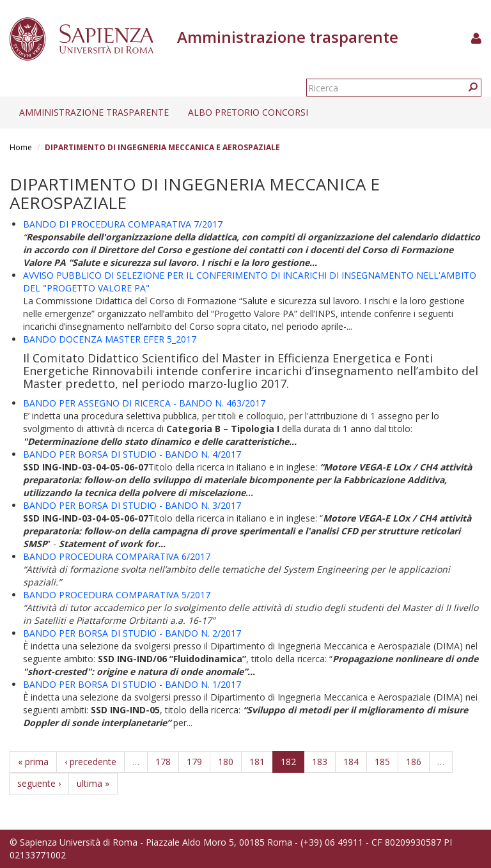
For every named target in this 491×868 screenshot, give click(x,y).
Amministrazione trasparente (94, 112)
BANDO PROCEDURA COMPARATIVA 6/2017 (117, 556)
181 (257, 762)
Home (21, 147)
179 (194, 762)
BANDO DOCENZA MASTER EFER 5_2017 (110, 339)
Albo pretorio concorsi (248, 112)
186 (414, 762)
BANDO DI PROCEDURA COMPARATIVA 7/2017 (123, 224)
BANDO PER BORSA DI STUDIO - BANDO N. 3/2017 (132, 505)
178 (163, 762)
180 (226, 762)
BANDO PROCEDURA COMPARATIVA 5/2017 (117, 595)
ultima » (93, 783)
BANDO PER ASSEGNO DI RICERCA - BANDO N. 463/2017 (144, 403)
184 (351, 762)
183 (320, 762)
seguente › (39, 783)
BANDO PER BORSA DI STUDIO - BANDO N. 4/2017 (132, 454)
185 (382, 762)
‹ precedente (90, 762)
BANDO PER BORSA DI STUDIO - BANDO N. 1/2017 (132, 684)
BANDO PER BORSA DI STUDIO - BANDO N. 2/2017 (132, 633)
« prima (33, 762)
